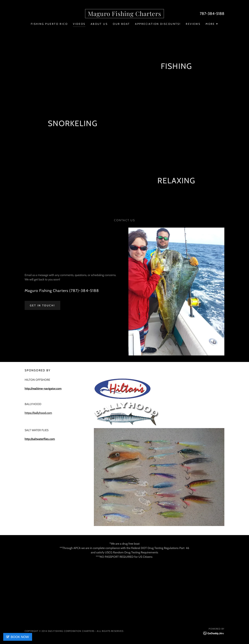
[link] (124, 15)
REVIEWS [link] (193, 24)
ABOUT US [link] (99, 24)
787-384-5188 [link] (212, 14)
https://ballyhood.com (38, 413)
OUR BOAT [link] (121, 24)
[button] (212, 24)
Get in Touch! (42, 305)
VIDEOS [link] (79, 24)
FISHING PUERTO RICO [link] (49, 24)
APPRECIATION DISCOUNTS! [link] (158, 24)
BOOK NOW (20, 637)
